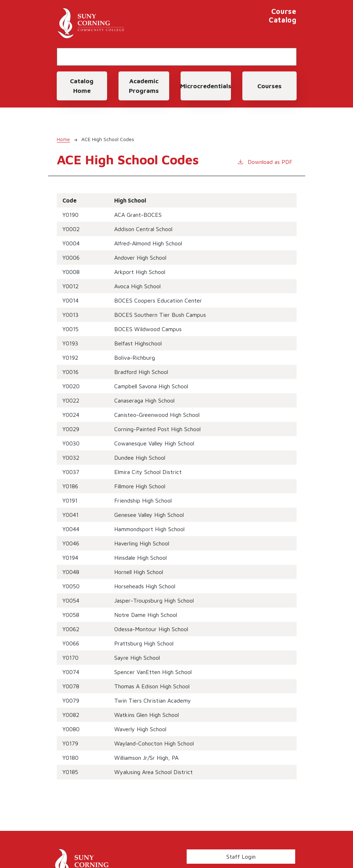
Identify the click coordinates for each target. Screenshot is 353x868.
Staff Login (241, 857)
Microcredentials (206, 86)
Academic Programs (144, 86)
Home (63, 139)
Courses (269, 86)
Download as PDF (265, 161)
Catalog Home (82, 86)
